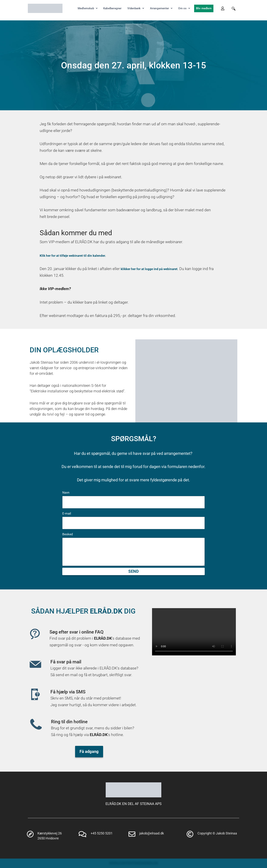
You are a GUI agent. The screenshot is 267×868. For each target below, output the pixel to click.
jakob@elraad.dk (152, 833)
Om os (184, 8)
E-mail (67, 513)
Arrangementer (161, 8)
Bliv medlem (204, 8)
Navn (66, 492)
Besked (68, 534)
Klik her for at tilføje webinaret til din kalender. (80, 255)
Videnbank (136, 8)
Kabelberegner (112, 8)
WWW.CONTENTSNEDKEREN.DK (133, 863)
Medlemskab (88, 8)
